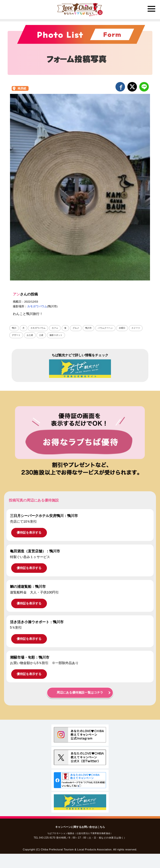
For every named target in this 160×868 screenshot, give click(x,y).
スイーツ (136, 328)
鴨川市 (88, 328)
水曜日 (122, 328)
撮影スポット (56, 335)
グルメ (76, 328)
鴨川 (14, 328)
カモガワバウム (37, 306)
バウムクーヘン (105, 328)
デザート (16, 335)
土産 (41, 335)
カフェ (55, 328)
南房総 (22, 88)
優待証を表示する (29, 533)
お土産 (30, 335)
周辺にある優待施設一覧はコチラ (80, 693)
